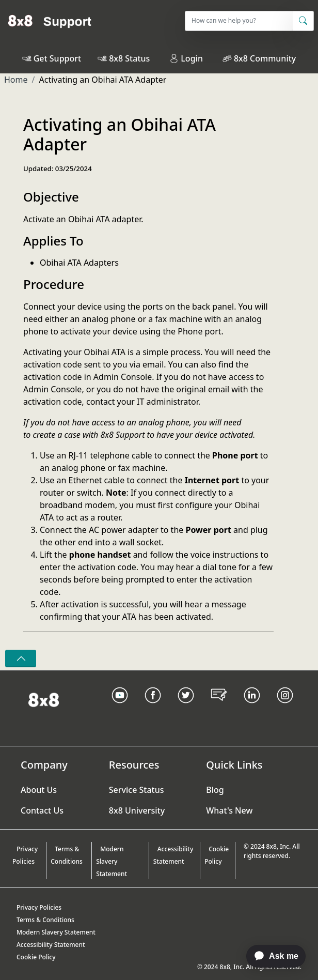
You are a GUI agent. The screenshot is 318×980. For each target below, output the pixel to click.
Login (186, 58)
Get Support (57, 58)
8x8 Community (265, 58)
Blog (215, 790)
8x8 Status (129, 58)
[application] (271, 956)
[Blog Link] (219, 708)
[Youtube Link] (120, 708)
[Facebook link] (153, 708)
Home (16, 80)
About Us (39, 790)
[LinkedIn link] (252, 708)
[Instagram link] (285, 708)
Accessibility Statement (173, 855)
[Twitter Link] (186, 708)
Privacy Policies (25, 855)
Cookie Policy (217, 855)
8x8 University (137, 810)
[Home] (50, 21)
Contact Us (42, 810)
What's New (229, 810)
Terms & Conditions (67, 855)
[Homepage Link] (44, 699)
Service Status (137, 790)
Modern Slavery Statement (112, 861)
